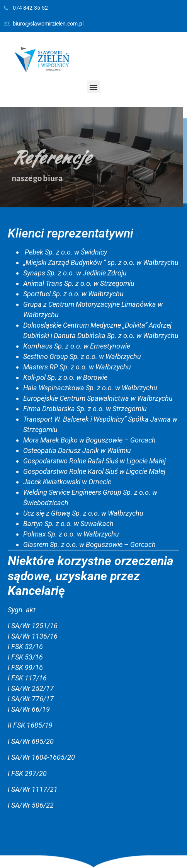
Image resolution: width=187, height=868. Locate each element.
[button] (94, 87)
